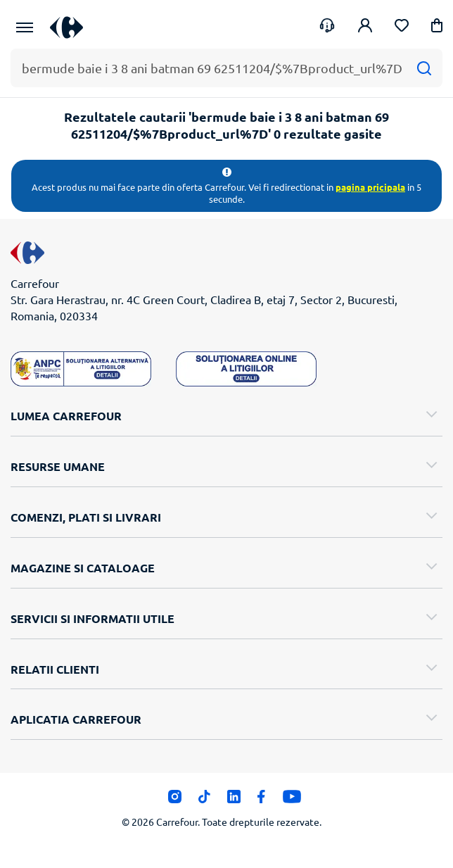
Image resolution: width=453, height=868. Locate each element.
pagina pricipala (370, 187)
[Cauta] (424, 68)
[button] (437, 28)
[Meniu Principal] (25, 27)
